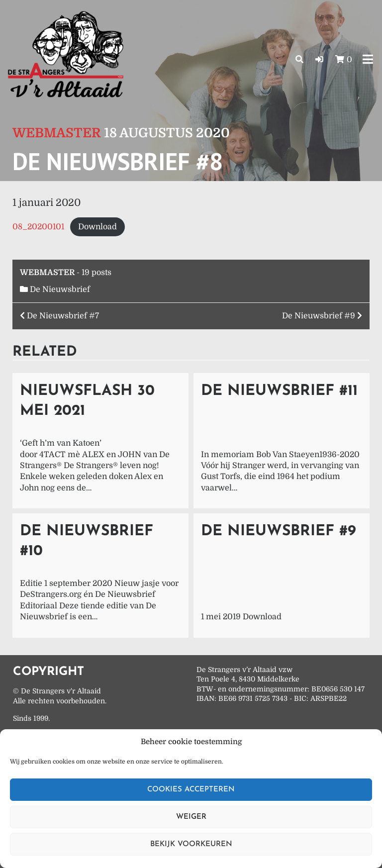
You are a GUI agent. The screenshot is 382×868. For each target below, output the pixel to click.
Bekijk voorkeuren (191, 844)
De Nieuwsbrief (60, 289)
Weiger (191, 817)
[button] (319, 60)
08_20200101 (38, 227)
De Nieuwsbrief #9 (278, 531)
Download (97, 227)
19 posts (96, 273)
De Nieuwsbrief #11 (279, 391)
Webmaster (57, 133)
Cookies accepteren (191, 790)
